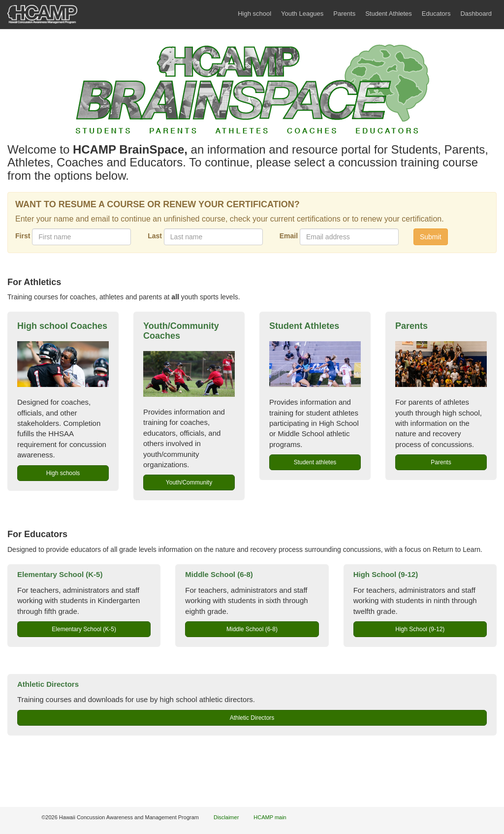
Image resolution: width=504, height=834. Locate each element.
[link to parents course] (441, 364)
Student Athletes (389, 14)
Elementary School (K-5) (60, 574)
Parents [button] (441, 462)
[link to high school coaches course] (63, 364)
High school (254, 14)
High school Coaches (62, 326)
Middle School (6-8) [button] (252, 629)
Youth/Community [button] (189, 482)
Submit (431, 237)
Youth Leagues (302, 14)
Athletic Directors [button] (252, 718)
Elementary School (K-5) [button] (84, 629)
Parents (344, 14)
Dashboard (476, 14)
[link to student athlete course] (315, 364)
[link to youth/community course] (189, 374)
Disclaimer (226, 817)
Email (289, 236)
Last (155, 236)
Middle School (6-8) (219, 574)
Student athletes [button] (315, 462)
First (23, 236)
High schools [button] (63, 473)
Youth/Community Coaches (181, 331)
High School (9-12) (386, 574)
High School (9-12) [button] (420, 629)
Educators (436, 14)
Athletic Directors (48, 684)
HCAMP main (270, 817)
